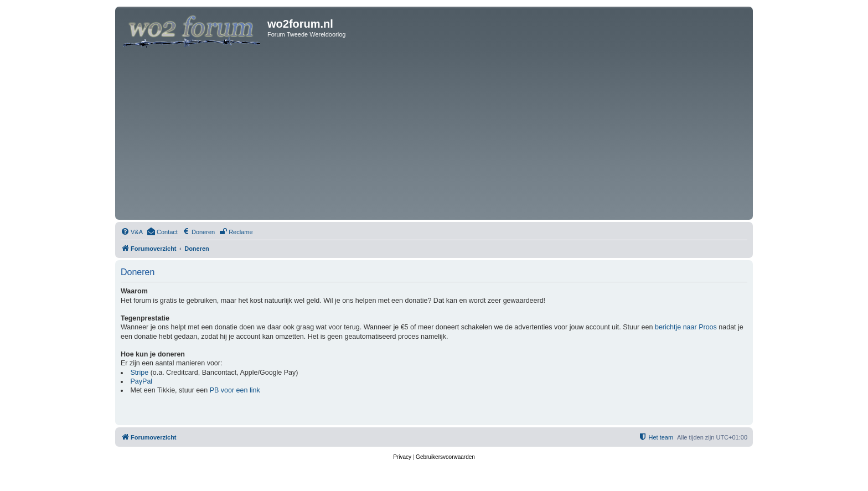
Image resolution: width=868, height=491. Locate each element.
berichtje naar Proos (686, 327)
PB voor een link (235, 390)
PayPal (142, 381)
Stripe (140, 373)
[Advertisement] (434, 134)
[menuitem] (132, 232)
